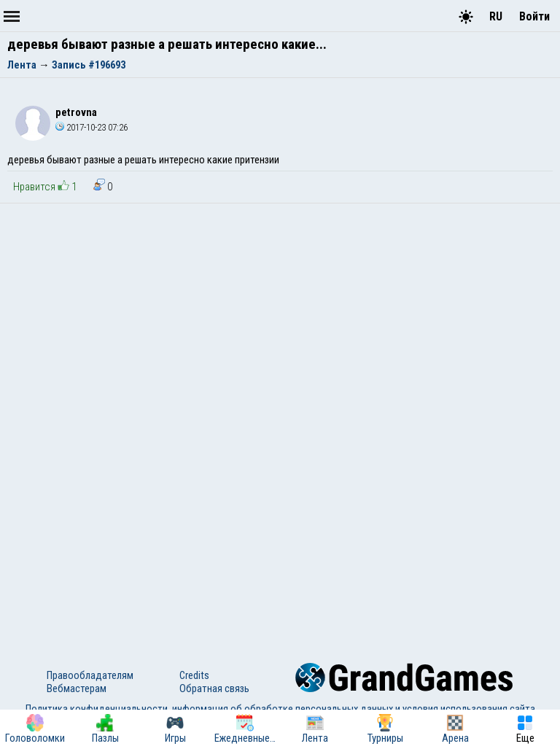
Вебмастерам (77, 688)
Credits (194, 675)
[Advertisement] (280, 313)
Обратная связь (214, 688)
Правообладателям (90, 675)
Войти (534, 16)
